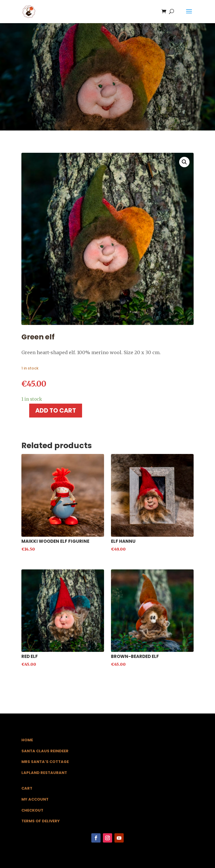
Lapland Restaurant (44, 773)
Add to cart (56, 410)
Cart (27, 788)
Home (27, 740)
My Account (35, 799)
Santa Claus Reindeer (45, 751)
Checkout (32, 810)
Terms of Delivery (41, 821)
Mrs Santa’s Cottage (45, 762)
